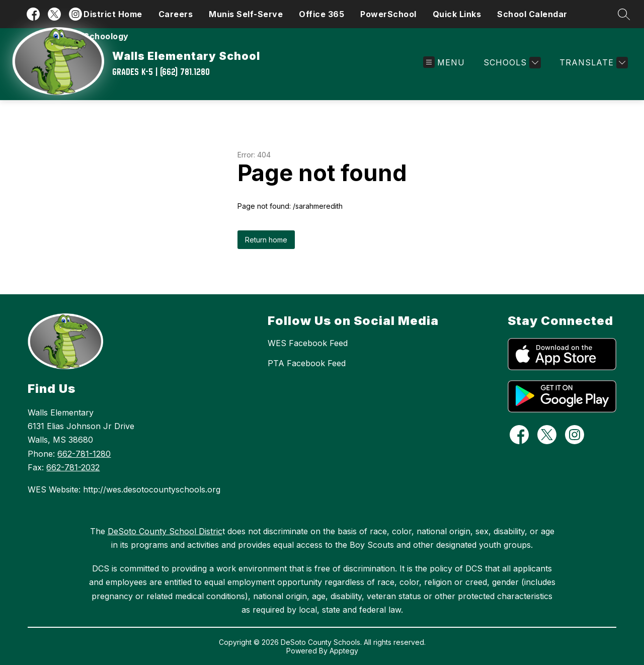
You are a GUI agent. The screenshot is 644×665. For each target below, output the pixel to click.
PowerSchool (388, 14)
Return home (266, 240)
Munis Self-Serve (246, 14)
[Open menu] (444, 63)
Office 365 (321, 14)
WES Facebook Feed (308, 343)
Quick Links (457, 14)
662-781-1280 (84, 454)
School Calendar (532, 14)
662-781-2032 (73, 467)
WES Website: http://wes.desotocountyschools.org (124, 489)
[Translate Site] (592, 63)
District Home (113, 14)
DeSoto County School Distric (165, 531)
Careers (176, 14)
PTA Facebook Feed (307, 363)
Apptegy (344, 651)
